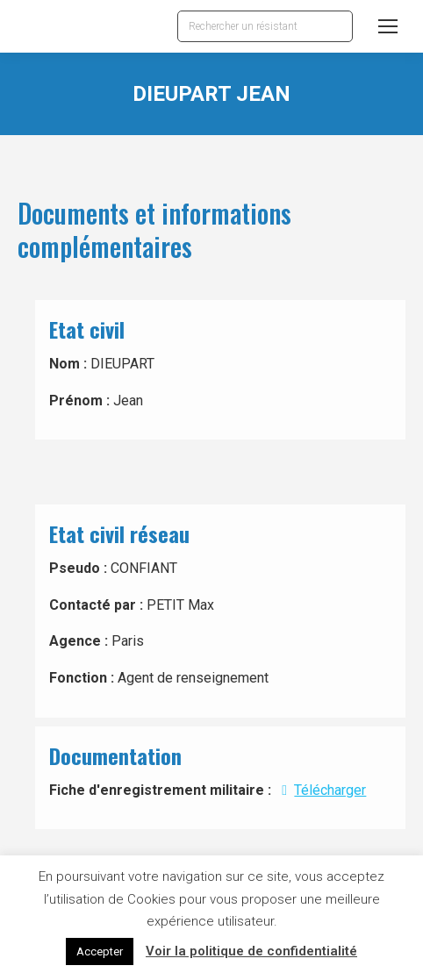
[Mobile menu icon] (388, 26)
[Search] (265, 26)
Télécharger (320, 790)
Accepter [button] (100, 951)
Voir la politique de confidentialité (251, 951)
